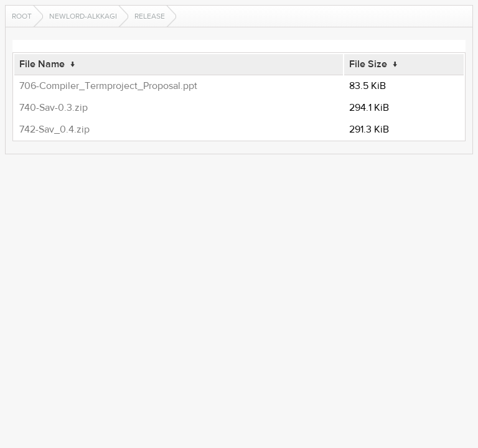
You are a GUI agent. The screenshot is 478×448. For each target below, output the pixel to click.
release (150, 16)
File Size (368, 64)
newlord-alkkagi (83, 16)
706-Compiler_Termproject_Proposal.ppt (108, 86)
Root (22, 16)
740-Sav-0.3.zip (54, 108)
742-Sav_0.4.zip (54, 129)
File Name (42, 64)
